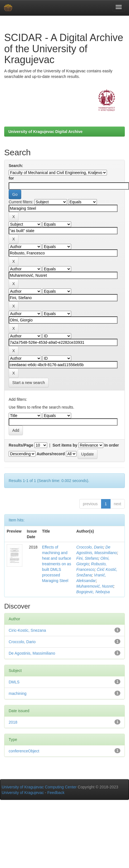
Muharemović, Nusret (95, 586)
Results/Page (21, 445)
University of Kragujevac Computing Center (39, 787)
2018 (13, 722)
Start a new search (29, 383)
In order (112, 445)
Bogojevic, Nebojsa (93, 592)
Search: (16, 166)
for (11, 178)
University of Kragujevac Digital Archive (46, 132)
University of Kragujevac (23, 793)
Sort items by (65, 445)
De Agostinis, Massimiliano (32, 653)
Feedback (56, 793)
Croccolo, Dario (90, 547)
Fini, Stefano (87, 558)
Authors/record (51, 454)
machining (18, 693)
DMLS (14, 682)
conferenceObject (24, 751)
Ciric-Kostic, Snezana (27, 630)
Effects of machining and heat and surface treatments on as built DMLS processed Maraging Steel (56, 564)
